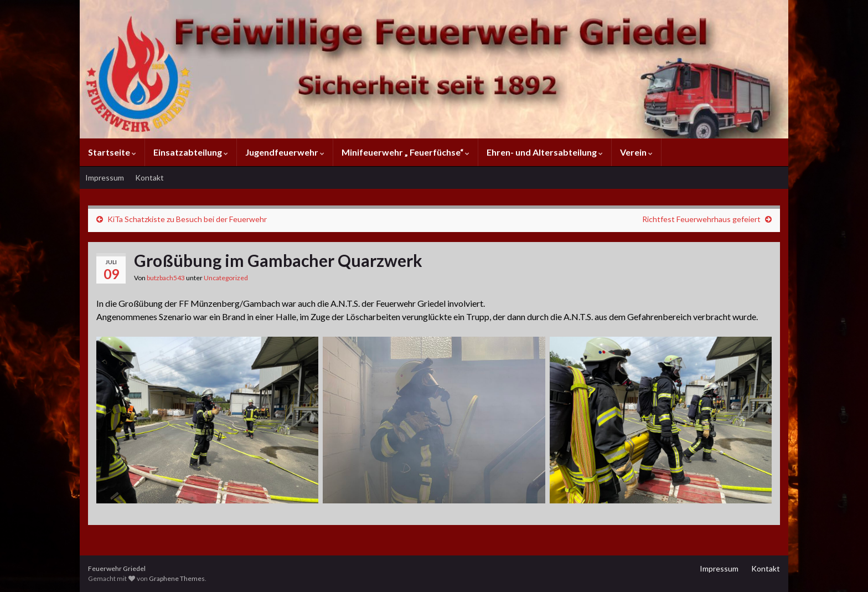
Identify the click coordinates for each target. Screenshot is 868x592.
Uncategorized (226, 278)
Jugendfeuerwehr (285, 152)
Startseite (112, 152)
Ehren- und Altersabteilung (545, 152)
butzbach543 (166, 278)
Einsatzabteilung (191, 152)
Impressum (105, 177)
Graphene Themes (177, 578)
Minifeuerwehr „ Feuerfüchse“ (405, 152)
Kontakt (149, 177)
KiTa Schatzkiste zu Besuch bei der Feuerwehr (187, 219)
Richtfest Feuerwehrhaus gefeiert (701, 219)
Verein (636, 152)
